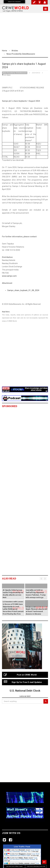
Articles (15, 51)
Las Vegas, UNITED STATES (13, 11)
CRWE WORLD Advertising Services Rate (36, 866)
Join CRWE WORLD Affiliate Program (14, 866)
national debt (25, 696)
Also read (9, 578)
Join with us (11, 833)
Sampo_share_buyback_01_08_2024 (23, 290)
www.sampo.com (9, 276)
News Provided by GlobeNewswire (21, 54)
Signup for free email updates (14, 2)
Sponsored (10, 406)
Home (5, 51)
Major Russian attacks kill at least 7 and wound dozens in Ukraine (37, 611)
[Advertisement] (25, 358)
